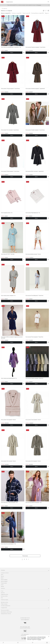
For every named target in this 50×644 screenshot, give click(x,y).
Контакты (3, 593)
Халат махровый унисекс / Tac (7, 213)
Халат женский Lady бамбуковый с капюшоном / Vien (11, 47)
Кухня (2, 575)
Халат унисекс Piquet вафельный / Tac (33, 213)
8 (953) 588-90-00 (25, 618)
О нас (2, 591)
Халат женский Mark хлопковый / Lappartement (35, 171)
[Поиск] (3, 643)
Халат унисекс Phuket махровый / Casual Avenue (10, 171)
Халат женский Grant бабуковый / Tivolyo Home (34, 296)
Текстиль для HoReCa (5, 610)
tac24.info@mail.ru (25, 620)
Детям (2, 578)
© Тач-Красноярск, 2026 (25, 627)
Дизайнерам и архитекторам (6, 612)
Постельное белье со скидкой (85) (38, 13)
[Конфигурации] (48, 11)
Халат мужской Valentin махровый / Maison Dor (34, 378)
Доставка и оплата (5, 602)
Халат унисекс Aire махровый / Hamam (8, 420)
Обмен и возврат (4, 604)
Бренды (2, 586)
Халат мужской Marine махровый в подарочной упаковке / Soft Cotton (12, 338)
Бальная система (4, 596)
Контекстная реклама (25, 636)
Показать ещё (25, 556)
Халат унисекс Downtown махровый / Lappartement (35, 89)
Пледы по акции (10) (26, 13)
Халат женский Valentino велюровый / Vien (34, 503)
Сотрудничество (4, 608)
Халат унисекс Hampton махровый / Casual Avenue (35, 130)
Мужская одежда (4, 581)
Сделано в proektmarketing (25, 628)
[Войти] (18, 643)
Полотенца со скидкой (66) (16, 13)
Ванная (2, 576)
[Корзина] (47, 643)
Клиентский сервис (5, 600)
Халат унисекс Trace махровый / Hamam (33, 420)
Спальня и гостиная (5, 573)
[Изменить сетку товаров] (44, 11)
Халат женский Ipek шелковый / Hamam (33, 254)
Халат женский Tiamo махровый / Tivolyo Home (34, 337)
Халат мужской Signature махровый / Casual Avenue (35, 47)
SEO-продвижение (25, 634)
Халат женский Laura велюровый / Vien (8, 544)
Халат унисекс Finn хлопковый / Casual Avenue (10, 130)
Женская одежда (4, 580)
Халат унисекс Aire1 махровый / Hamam (33, 461)
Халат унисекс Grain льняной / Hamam (8, 461)
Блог (2, 598)
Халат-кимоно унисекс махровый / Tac (8, 296)
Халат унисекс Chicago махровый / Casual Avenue (10, 89)
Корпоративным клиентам (6, 614)
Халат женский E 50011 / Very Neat (8, 254)
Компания (3, 588)
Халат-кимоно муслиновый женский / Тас (9, 378)
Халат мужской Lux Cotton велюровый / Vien (9, 503)
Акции (2, 585)
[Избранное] (32, 643)
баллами (39, 5)
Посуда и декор (4, 583)
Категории (3, 570)
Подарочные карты (5, 594)
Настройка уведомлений (6, 606)
